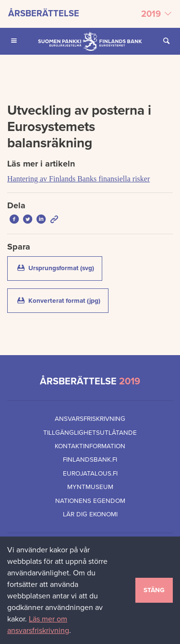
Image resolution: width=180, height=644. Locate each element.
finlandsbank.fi (90, 460)
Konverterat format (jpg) (62, 300)
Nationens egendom (90, 501)
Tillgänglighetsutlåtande (90, 433)
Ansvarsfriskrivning (90, 419)
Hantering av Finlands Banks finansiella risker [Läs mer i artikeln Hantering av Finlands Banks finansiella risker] (78, 179)
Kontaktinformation (90, 446)
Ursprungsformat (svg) (59, 268)
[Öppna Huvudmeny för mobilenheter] (14, 41)
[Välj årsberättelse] (90, 14)
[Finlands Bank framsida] (90, 41)
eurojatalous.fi (90, 474)
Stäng (154, 590)
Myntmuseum (90, 487)
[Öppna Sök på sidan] (166, 41)
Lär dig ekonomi (90, 514)
